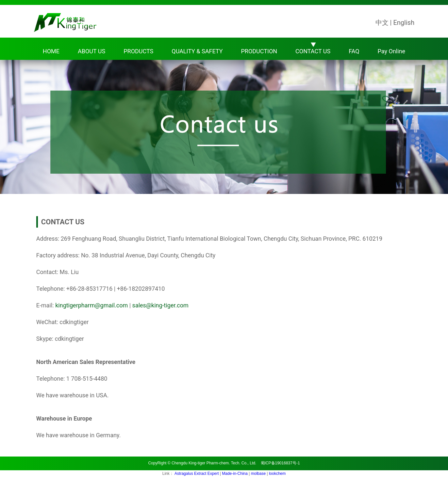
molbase (259, 474)
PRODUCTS (138, 51)
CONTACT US (313, 51)
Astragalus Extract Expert (197, 474)
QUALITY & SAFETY (197, 51)
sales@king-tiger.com (160, 305)
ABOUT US (91, 51)
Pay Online (391, 51)
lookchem (277, 474)
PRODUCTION (259, 51)
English (404, 23)
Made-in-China (235, 474)
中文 (382, 23)
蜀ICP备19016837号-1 (280, 463)
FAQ (354, 51)
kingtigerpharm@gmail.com (91, 305)
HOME (51, 51)
